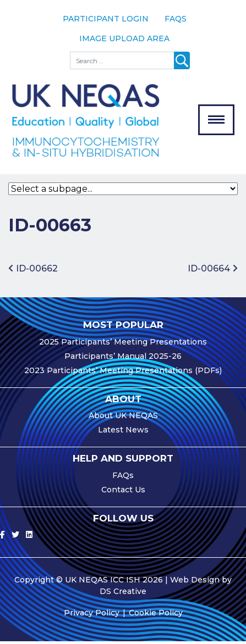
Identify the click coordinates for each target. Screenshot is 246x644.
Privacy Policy (92, 615)
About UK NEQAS (123, 418)
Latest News (123, 432)
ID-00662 (33, 272)
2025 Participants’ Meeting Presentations (123, 345)
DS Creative (123, 594)
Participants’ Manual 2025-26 (123, 359)
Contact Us (123, 492)
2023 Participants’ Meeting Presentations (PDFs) (123, 373)
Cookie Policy (156, 615)
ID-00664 (213, 272)
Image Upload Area (124, 38)
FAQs (176, 19)
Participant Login (106, 19)
